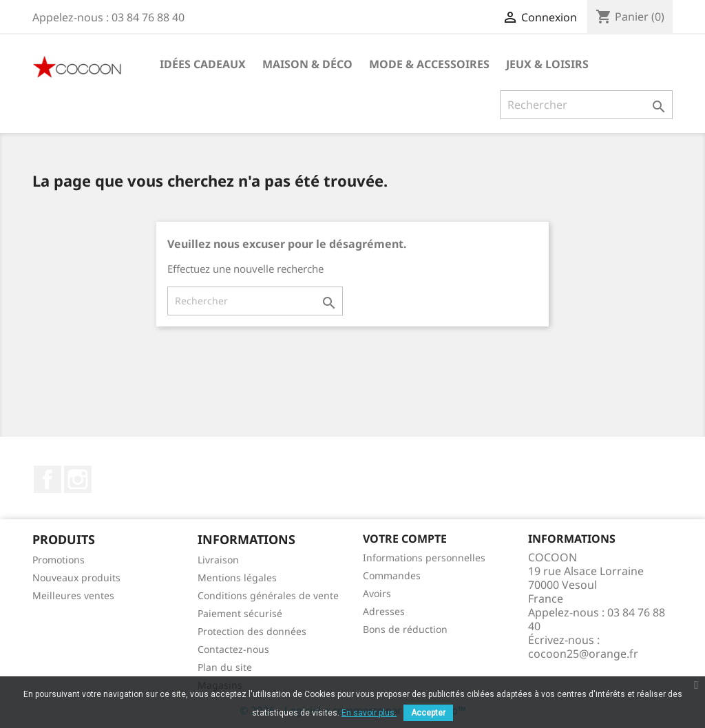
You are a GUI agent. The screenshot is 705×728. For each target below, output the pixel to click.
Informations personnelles (424, 558)
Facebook (48, 479)
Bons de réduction (405, 629)
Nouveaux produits (76, 578)
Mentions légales (237, 578)
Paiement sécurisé (240, 613)
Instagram (78, 479)
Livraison (218, 560)
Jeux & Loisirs (547, 64)
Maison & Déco (307, 64)
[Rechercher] (586, 105)
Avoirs (377, 593)
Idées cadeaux (203, 64)
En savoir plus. (369, 713)
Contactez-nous (233, 649)
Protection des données (252, 631)
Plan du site (225, 667)
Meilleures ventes (73, 595)
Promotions (59, 560)
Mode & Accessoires (429, 64)
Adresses (384, 611)
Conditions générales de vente (268, 595)
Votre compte (405, 539)
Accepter (428, 713)
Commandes (392, 575)
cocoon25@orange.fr (583, 654)
